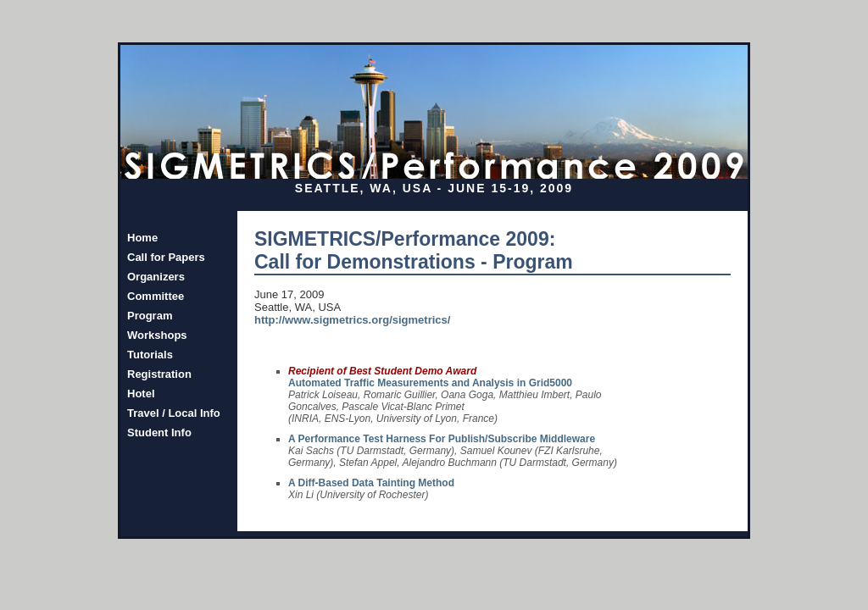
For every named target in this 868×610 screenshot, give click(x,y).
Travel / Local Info (174, 413)
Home (142, 238)
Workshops (157, 335)
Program (150, 316)
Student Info (159, 433)
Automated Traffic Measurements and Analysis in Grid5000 (430, 383)
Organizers (156, 277)
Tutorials (150, 355)
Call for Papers (166, 257)
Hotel (141, 394)
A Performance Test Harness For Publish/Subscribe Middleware (442, 439)
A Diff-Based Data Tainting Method (371, 483)
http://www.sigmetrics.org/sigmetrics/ (352, 320)
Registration (159, 374)
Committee (156, 296)
